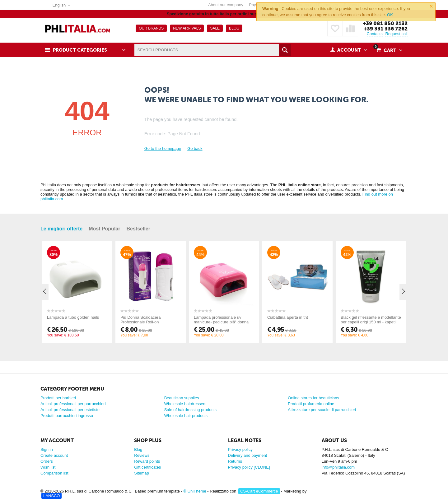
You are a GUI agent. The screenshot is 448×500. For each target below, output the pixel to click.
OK (390, 15)
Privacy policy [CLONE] (249, 467)
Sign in (47, 449)
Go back (195, 148)
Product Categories (80, 50)
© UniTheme (195, 491)
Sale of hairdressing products (190, 410)
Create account (54, 455)
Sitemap (142, 473)
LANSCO (51, 496)
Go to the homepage (163, 148)
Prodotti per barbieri (58, 398)
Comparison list (54, 473)
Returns (235, 461)
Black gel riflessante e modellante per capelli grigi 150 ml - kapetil (371, 320)
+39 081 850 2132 (385, 23)
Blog (138, 449)
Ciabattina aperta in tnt (288, 317)
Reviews (142, 455)
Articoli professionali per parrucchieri (73, 404)
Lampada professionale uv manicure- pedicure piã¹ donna (221, 320)
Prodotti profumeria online (311, 404)
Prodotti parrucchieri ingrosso (67, 416)
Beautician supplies (182, 398)
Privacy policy (240, 449)
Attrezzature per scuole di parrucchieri (322, 410)
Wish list (48, 467)
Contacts (375, 34)
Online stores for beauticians (313, 398)
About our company (226, 5)
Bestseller (138, 229)
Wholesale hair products (186, 416)
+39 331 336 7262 (386, 29)
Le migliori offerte (61, 229)
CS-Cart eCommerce (259, 491)
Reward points (147, 461)
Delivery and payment (248, 455)
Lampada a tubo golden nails (73, 317)
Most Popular (104, 229)
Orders (47, 461)
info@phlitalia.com (338, 467)
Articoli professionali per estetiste (70, 410)
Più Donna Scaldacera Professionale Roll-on (140, 320)
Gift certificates (147, 467)
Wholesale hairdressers (185, 404)
